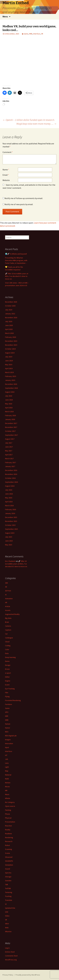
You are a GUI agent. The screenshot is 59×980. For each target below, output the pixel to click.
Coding (8, 646)
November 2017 (11, 427)
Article (8, 606)
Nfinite (8, 798)
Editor (7, 677)
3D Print (8, 591)
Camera (8, 626)
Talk (7, 884)
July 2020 (9, 321)
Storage (8, 877)
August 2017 (10, 439)
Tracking (8, 896)
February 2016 (11, 509)
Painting (8, 810)
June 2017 (9, 447)
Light (7, 767)
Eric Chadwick (10, 561)
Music (7, 794)
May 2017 (9, 451)
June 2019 (9, 361)
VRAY (7, 924)
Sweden (8, 881)
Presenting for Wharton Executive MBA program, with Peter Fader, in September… (16, 260)
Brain (7, 622)
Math (7, 779)
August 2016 (10, 486)
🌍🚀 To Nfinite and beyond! (16, 254)
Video (7, 916)
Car (6, 634)
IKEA (7, 732)
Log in (7, 948)
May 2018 (9, 404)
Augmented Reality (12, 614)
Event (7, 685)
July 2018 (9, 396)
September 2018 (11, 388)
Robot (7, 845)
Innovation (9, 743)
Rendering (9, 837)
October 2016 (10, 478)
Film (7, 693)
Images (8, 740)
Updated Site (10, 908)
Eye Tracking (10, 689)
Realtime (8, 834)
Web (7, 928)
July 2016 (9, 490)
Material (8, 775)
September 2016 (11, 482)
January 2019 (10, 380)
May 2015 (9, 545)
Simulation (9, 865)
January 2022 (10, 314)
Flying (7, 696)
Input (7, 747)
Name (6, 170)
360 (6, 583)
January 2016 (10, 513)
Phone (8, 814)
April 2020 (9, 329)
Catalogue (9, 638)
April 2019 (9, 368)
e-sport (8, 673)
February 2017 (11, 462)
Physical (8, 818)
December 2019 (11, 341)
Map (7, 771)
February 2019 (11, 376)
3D (6, 587)
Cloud (7, 642)
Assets (8, 610)
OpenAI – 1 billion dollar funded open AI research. (29, 120)
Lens (7, 763)
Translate (9, 900)
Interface (37, 34)
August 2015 (10, 533)
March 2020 (9, 333)
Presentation (10, 822)
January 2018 (10, 419)
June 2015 (9, 541)
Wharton (8, 931)
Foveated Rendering (13, 700)
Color (7, 649)
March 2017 (9, 459)
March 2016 (9, 506)
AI (6, 595)
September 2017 (11, 435)
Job (7, 759)
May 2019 (9, 365)
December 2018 (11, 384)
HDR (7, 716)
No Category (10, 802)
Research (9, 841)
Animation (9, 599)
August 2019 (10, 353)
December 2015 (11, 517)
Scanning (9, 849)
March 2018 (9, 412)
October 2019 (10, 349)
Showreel (9, 857)
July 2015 (9, 537)
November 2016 (11, 474)
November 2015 (11, 521)
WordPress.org (11, 960)
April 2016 (9, 502)
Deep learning (10, 657)
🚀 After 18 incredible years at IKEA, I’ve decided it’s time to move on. (17, 276)
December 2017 (11, 423)
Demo (7, 661)
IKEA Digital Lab (11, 736)
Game (26, 34)
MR (6, 790)
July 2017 (9, 443)
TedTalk (8, 888)
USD (7, 912)
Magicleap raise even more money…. (36, 124)
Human (8, 724)
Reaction (8, 826)
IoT (6, 755)
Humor (8, 728)
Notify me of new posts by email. (19, 204)
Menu (5, 17)
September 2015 (11, 529)
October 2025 (10, 306)
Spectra (8, 873)
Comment (8, 152)
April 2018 (9, 408)
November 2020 (11, 318)
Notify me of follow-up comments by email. (24, 198)
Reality (8, 830)
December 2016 (11, 470)
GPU (7, 712)
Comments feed (11, 956)
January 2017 (10, 466)
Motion (8, 783)
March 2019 (9, 372)
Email (6, 175)
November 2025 (11, 302)
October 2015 (10, 525)
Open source (10, 806)
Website (6, 180)
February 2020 (11, 337)
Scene (8, 853)
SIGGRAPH (9, 861)
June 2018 (9, 400)
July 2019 (9, 357)
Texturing (9, 892)
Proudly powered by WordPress (28, 975)
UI (6, 904)
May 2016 (9, 498)
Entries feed (10, 952)
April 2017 (9, 455)
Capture (8, 630)
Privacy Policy (8, 975)
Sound (8, 869)
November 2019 (11, 345)
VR (42, 34)
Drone (7, 669)
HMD (31, 34)
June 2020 (9, 325)
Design (8, 665)
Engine (8, 681)
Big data (8, 618)
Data (7, 653)
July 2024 (9, 310)
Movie (7, 787)
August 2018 (10, 392)
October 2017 (10, 431)
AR (6, 602)
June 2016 (9, 494)
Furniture (9, 704)
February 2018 (11, 415)
